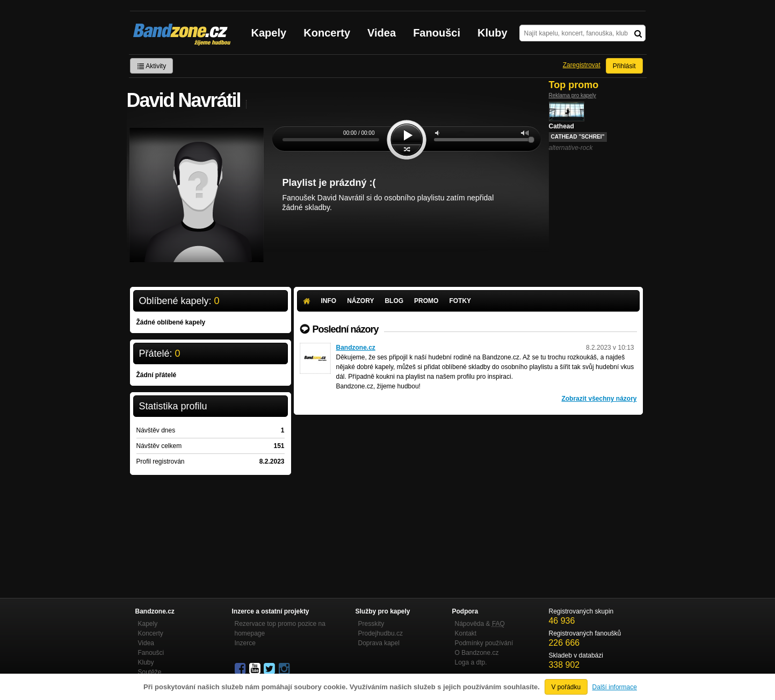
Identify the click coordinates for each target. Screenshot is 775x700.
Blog (394, 301)
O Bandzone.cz (477, 653)
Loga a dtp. (471, 662)
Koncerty (327, 33)
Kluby (492, 33)
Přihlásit (624, 66)
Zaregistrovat (582, 65)
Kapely (269, 33)
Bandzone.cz (356, 348)
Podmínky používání (484, 643)
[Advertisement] (468, 495)
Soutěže (150, 672)
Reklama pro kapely (573, 95)
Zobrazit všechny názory (599, 399)
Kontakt (466, 633)
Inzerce (245, 643)
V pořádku (566, 687)
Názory (360, 301)
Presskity (371, 624)
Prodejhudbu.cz (381, 633)
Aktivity (152, 66)
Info (329, 301)
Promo (426, 301)
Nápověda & (480, 624)
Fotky (460, 301)
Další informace (615, 687)
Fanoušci (437, 33)
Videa (382, 33)
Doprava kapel (379, 643)
